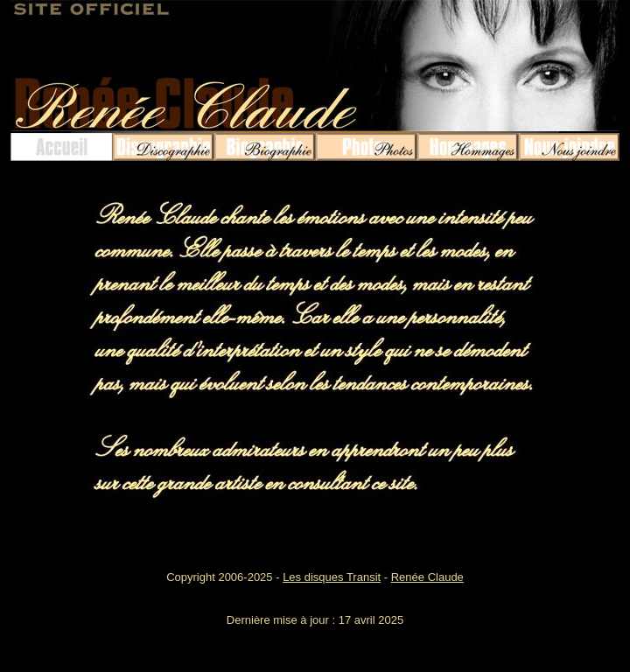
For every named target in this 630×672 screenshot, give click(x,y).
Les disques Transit (332, 577)
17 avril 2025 (371, 620)
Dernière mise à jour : (283, 620)
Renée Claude (427, 577)
